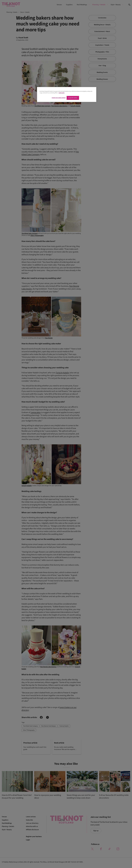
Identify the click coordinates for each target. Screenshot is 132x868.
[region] (67, 94)
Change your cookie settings (59, 98)
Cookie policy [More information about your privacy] (62, 93)
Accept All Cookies (73, 98)
